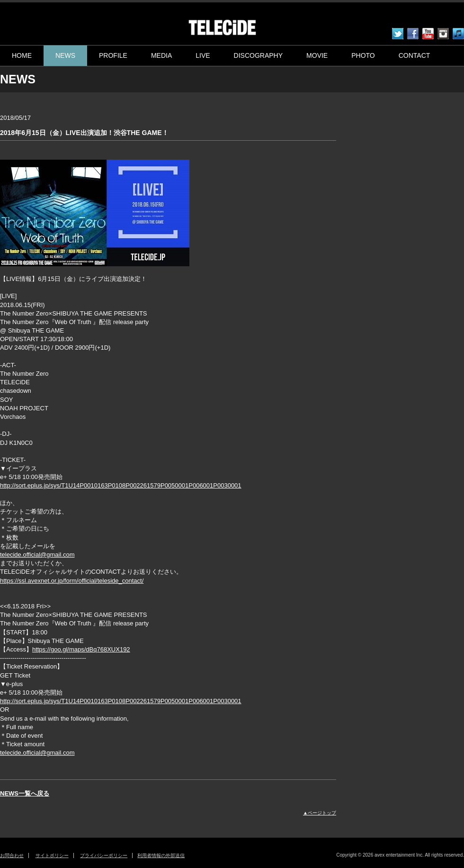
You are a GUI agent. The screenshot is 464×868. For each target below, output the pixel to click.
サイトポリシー (52, 855)
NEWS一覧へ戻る (25, 793)
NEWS (65, 55)
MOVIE (317, 55)
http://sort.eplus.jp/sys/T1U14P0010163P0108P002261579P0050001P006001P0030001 (121, 485)
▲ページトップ (320, 813)
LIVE (203, 55)
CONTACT (415, 55)
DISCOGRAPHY (258, 55)
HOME (22, 55)
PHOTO (363, 55)
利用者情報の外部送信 (161, 855)
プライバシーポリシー (104, 855)
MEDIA (161, 55)
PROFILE (113, 55)
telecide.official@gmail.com (37, 555)
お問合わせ (12, 855)
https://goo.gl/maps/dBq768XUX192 (81, 649)
